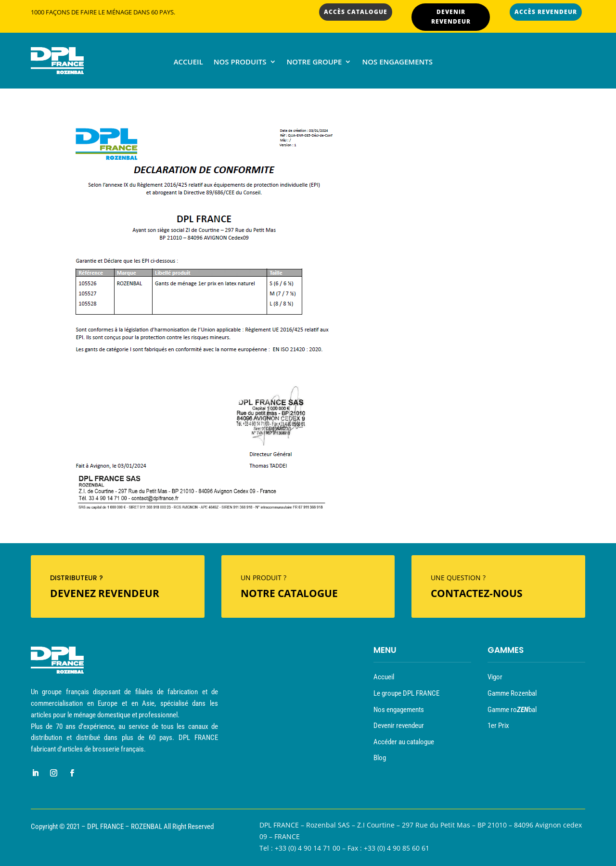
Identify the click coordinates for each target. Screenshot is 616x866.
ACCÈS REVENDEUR (546, 12)
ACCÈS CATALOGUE (356, 12)
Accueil (188, 62)
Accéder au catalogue (404, 742)
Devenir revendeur (399, 726)
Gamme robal (512, 710)
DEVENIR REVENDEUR (451, 17)
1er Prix (498, 726)
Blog (380, 758)
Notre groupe (314, 62)
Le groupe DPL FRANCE (406, 693)
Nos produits (240, 62)
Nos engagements (397, 62)
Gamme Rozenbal (512, 693)
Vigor (495, 677)
